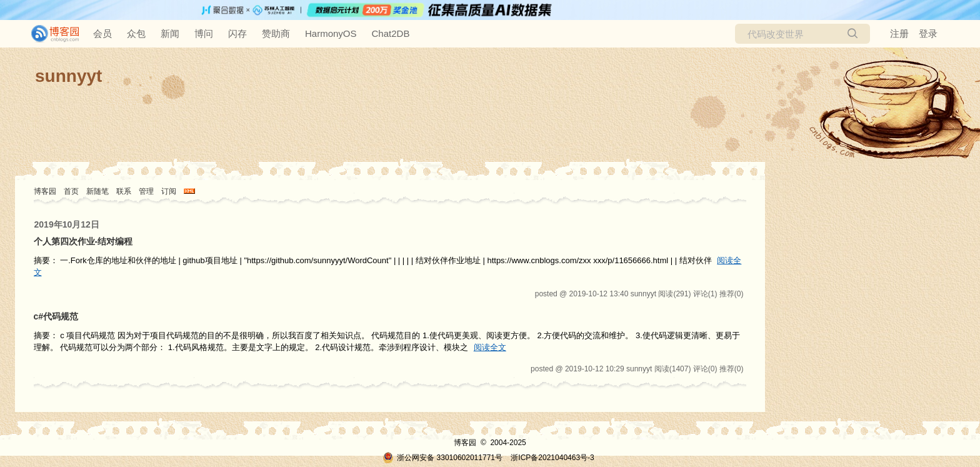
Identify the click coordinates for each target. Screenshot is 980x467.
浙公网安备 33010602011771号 (442, 458)
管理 (146, 191)
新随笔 (97, 191)
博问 (204, 33)
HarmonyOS (331, 33)
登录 (928, 33)
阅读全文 (490, 347)
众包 (136, 33)
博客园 (45, 191)
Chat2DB (391, 33)
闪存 (237, 33)
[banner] (50, 34)
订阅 (169, 191)
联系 (124, 191)
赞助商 (276, 33)
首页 (71, 191)
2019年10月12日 (67, 224)
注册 (899, 33)
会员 (102, 33)
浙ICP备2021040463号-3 (552, 458)
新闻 (170, 33)
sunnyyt (68, 76)
